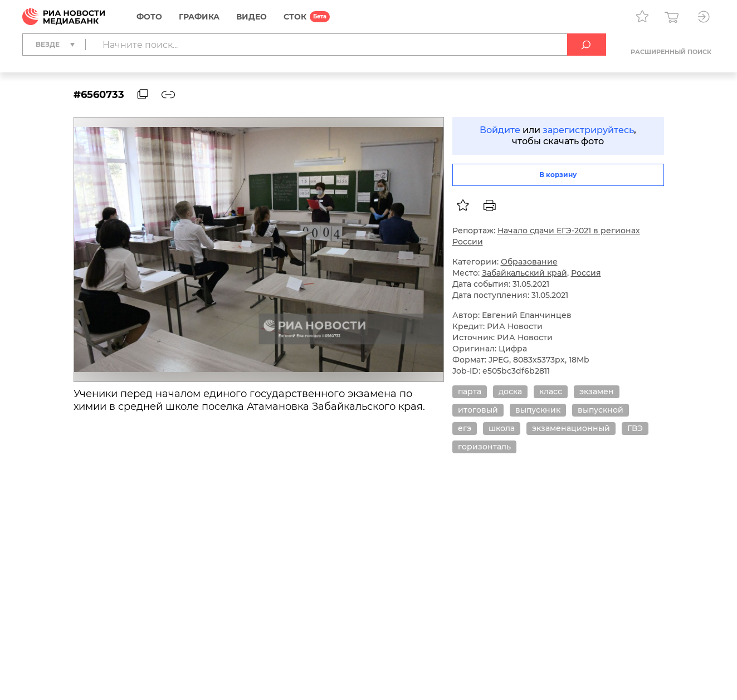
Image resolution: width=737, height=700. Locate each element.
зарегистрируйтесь (588, 130)
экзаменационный (571, 428)
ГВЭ (635, 428)
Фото (149, 17)
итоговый (478, 410)
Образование (529, 262)
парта (470, 391)
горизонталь (484, 447)
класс (551, 391)
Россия (586, 273)
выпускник (538, 410)
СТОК (295, 17)
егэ (465, 428)
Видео (252, 17)
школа (502, 428)
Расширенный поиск (671, 52)
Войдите (500, 130)
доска (510, 391)
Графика (199, 17)
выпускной (601, 410)
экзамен (597, 391)
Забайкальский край (524, 273)
